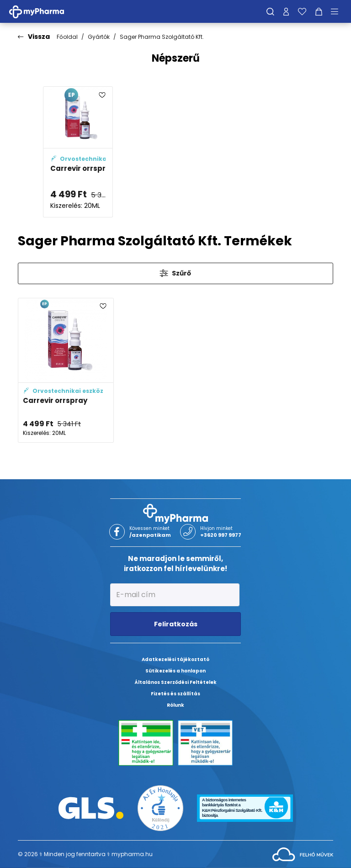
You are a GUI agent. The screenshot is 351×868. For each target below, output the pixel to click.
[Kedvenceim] (302, 11)
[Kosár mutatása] (319, 11)
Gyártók (99, 37)
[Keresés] (270, 11)
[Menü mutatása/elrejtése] (338, 11)
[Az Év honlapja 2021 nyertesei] (160, 807)
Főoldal (67, 37)
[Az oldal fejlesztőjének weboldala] (303, 854)
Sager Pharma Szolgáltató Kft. (162, 37)
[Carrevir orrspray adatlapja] (78, 152)
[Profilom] (286, 11)
